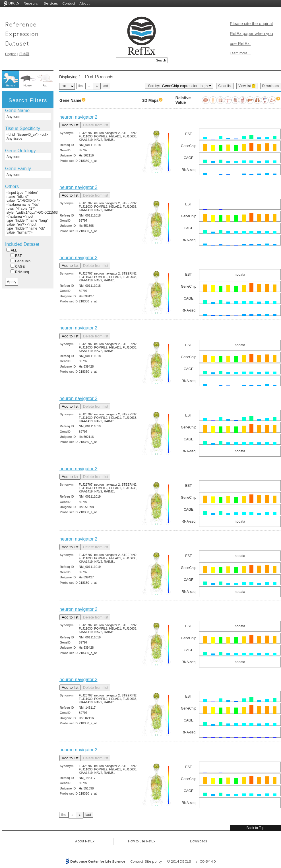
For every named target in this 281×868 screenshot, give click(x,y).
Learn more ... (240, 53)
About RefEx (85, 841)
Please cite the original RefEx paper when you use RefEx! (251, 33)
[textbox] (135, 60)
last (105, 86)
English (11, 54)
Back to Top (255, 828)
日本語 (24, 54)
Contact (69, 3)
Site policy (153, 861)
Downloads (271, 86)
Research (32, 3)
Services (51, 3)
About (84, 3)
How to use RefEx (142, 841)
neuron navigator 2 (78, 117)
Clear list (225, 86)
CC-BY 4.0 (208, 861)
